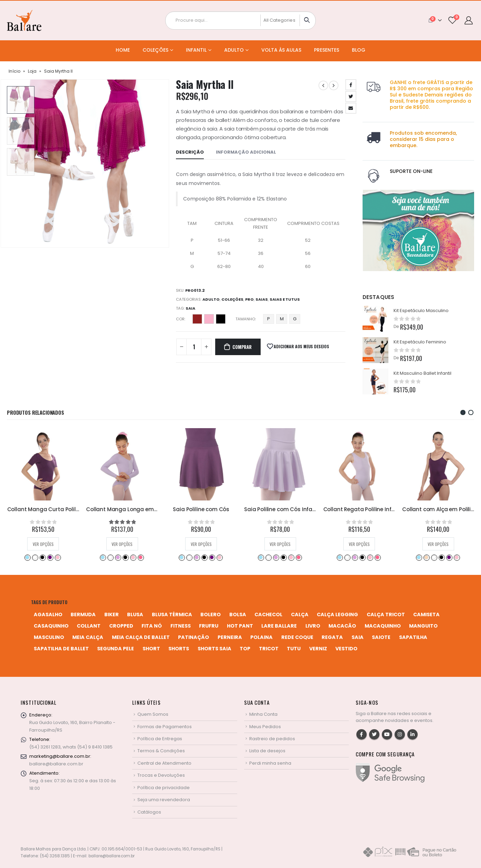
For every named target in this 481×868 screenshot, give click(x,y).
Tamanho (245, 319)
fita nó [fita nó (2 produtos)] (152, 626)
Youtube (387, 734)
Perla (209, 319)
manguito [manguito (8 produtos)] (423, 626)
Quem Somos (153, 714)
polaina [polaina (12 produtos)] (262, 637)
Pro (249, 299)
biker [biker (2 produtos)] (112, 614)
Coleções (155, 50)
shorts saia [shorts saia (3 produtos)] (215, 649)
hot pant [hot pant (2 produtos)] (240, 626)
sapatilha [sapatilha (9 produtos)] (413, 637)
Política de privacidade (164, 788)
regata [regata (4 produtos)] (332, 637)
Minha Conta (263, 714)
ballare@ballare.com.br (56, 764)
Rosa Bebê (54, 557)
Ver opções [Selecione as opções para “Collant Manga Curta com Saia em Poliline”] (43, 544)
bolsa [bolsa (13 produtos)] (238, 614)
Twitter (351, 96)
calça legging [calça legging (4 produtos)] (337, 614)
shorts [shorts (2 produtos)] (179, 649)
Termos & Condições (161, 751)
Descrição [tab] (190, 152)
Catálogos (149, 812)
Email (351, 108)
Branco (31, 557)
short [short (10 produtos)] (151, 649)
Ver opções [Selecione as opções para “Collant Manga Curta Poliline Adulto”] (122, 544)
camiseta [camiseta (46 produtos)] (426, 614)
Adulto (234, 50)
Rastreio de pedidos (272, 739)
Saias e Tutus (285, 299)
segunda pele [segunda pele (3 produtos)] (116, 649)
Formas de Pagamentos (165, 727)
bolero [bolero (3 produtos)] (211, 614)
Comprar (242, 347)
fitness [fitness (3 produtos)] (181, 626)
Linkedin (412, 734)
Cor (180, 319)
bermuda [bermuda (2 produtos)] (83, 614)
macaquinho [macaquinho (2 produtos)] (383, 626)
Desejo (197, 319)
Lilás (39, 557)
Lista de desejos (267, 751)
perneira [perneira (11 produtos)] (230, 637)
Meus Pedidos (265, 727)
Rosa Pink (61, 557)
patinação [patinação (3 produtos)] (194, 637)
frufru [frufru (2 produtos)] (209, 626)
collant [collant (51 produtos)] (89, 626)
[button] (463, 412)
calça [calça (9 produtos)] (300, 614)
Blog (359, 50)
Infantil (196, 50)
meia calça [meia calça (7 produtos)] (88, 637)
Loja (32, 71)
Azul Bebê (23, 557)
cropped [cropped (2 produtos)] (121, 626)
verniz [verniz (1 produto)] (318, 649)
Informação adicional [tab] (246, 152)
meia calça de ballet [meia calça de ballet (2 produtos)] (141, 637)
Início (14, 71)
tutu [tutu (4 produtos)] (294, 649)
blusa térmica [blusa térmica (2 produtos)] (172, 614)
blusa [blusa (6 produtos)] (135, 614)
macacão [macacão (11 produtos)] (342, 626)
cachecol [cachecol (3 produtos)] (268, 614)
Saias (262, 299)
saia (190, 308)
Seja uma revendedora (164, 800)
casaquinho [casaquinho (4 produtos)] (51, 626)
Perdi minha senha (270, 763)
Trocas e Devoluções (161, 775)
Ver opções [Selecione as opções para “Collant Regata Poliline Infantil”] (438, 544)
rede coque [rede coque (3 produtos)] (297, 637)
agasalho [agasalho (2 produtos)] (48, 614)
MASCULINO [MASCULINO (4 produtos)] (49, 637)
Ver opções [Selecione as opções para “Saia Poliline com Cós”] (280, 544)
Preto (221, 319)
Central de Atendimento (164, 763)
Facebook (351, 85)
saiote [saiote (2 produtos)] (381, 637)
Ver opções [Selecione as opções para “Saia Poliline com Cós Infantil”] (359, 544)
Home (123, 50)
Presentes (327, 50)
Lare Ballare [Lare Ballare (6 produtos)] (279, 626)
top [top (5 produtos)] (245, 649)
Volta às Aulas (281, 50)
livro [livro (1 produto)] (313, 626)
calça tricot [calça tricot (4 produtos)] (386, 614)
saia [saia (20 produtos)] (358, 637)
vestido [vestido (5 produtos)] (346, 649)
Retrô (129, 557)
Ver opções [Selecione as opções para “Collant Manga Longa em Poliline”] (201, 544)
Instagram (400, 734)
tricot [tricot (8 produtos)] (269, 649)
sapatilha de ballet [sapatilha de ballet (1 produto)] (61, 649)
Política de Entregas (160, 739)
